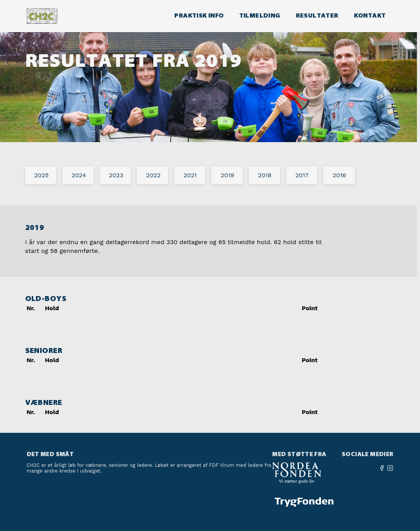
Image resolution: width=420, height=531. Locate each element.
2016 (339, 175)
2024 (79, 175)
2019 (227, 175)
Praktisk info (199, 15)
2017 (302, 175)
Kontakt (370, 15)
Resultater (317, 15)
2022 (153, 175)
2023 (116, 175)
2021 (190, 175)
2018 (265, 175)
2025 (42, 175)
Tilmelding (260, 15)
